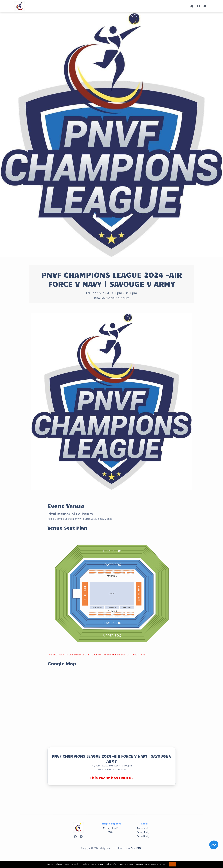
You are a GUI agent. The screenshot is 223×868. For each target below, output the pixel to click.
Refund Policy (143, 836)
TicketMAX (136, 848)
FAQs (110, 832)
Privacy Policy (143, 832)
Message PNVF (110, 828)
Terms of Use (143, 828)
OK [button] (172, 864)
